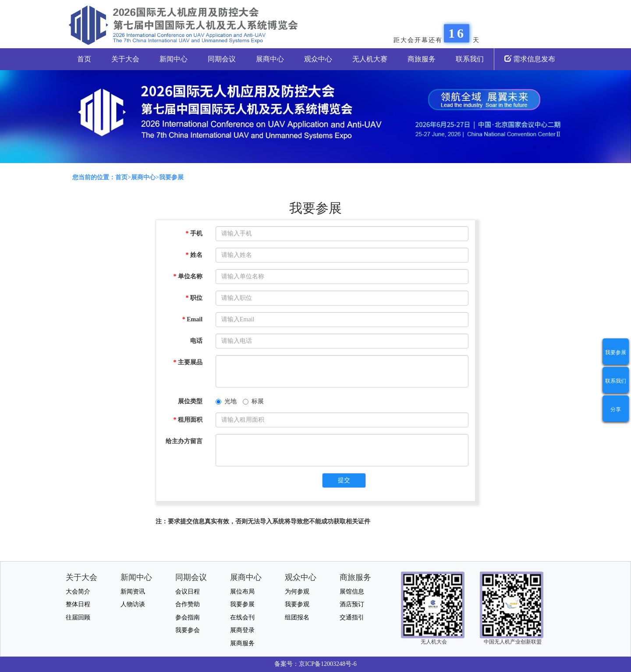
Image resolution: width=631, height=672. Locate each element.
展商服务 (242, 643)
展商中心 (270, 59)
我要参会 (188, 630)
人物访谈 (133, 604)
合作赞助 (188, 604)
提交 (344, 480)
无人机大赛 (370, 59)
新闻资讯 (133, 592)
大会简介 (78, 592)
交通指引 (352, 617)
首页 (84, 59)
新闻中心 (174, 59)
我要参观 (297, 604)
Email (192, 319)
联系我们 (470, 59)
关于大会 (125, 59)
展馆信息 (352, 592)
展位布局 (242, 592)
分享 (616, 409)
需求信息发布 (530, 59)
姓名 (194, 255)
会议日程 (188, 592)
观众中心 (318, 59)
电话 (196, 341)
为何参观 (297, 592)
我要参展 (616, 352)
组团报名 (297, 617)
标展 (253, 401)
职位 (194, 298)
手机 (194, 233)
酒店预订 (352, 604)
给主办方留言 (184, 441)
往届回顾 (78, 617)
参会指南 (188, 617)
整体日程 (78, 604)
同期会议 (222, 59)
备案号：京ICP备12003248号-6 (315, 664)
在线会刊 (242, 617)
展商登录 (242, 630)
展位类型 (190, 401)
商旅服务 (422, 59)
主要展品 (188, 362)
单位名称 (188, 276)
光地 (226, 401)
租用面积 (188, 420)
